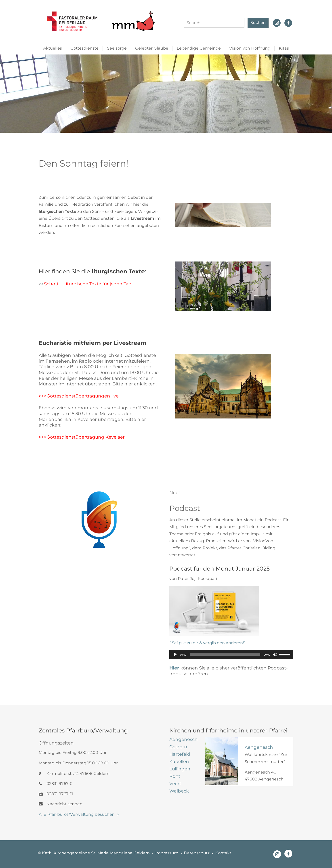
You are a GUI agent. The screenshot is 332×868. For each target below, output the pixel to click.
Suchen (258, 23)
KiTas (284, 48)
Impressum (167, 853)
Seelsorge (117, 48)
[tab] (184, 739)
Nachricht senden (61, 804)
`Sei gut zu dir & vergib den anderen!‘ (207, 643)
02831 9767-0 (56, 784)
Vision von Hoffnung (250, 48)
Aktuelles (53, 48)
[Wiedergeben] (175, 655)
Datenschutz (197, 853)
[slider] (225, 655)
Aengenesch (259, 747)
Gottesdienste (84, 48)
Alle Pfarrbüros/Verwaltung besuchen (77, 814)
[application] (231, 655)
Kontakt (223, 853)
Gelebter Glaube (152, 48)
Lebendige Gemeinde (199, 48)
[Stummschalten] (275, 655)
